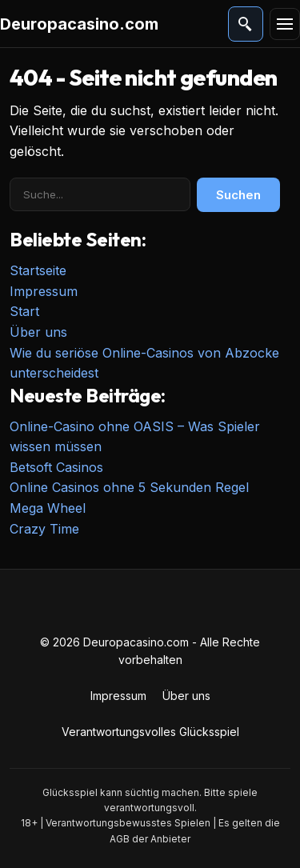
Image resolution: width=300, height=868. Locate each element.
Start (24, 311)
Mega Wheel (48, 508)
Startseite (38, 270)
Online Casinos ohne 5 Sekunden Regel (129, 487)
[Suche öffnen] (246, 24)
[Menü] (285, 24)
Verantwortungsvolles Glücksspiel (150, 732)
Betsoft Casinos (56, 467)
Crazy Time (44, 529)
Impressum (44, 291)
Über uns (38, 332)
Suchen (238, 195)
